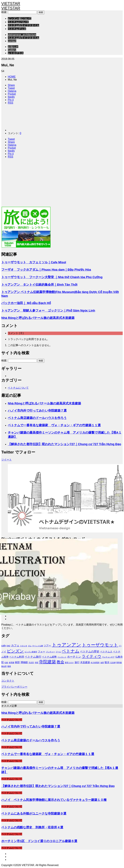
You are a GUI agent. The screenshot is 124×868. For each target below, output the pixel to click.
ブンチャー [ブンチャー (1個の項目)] (50, 652)
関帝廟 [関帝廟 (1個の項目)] (119, 663)
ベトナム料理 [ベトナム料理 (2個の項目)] (17, 657)
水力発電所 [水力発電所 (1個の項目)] (95, 663)
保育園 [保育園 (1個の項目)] (11, 663)
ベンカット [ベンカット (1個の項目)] (62, 657)
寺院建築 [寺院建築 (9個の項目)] (47, 662)
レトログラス (16, 53)
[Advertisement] (62, 184)
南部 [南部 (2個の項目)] (17, 662)
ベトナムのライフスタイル (23, 25)
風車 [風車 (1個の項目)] (9, 666)
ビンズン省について (20, 18)
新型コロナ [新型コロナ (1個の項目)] (69, 663)
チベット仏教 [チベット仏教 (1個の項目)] (38, 646)
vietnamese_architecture (22, 35)
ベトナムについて (18, 22)
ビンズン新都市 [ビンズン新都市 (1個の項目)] (31, 652)
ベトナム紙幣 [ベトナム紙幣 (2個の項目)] (49, 657)
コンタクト (8, 681)
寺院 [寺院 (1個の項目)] (36, 663)
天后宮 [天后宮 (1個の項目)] (31, 663)
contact (12, 41)
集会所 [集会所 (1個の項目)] (4, 666)
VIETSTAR (11, 4)
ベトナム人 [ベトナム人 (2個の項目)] (106, 652)
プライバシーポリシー (14, 687)
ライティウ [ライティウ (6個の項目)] (92, 656)
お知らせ (13, 47)
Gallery (12, 50)
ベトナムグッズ (17, 29)
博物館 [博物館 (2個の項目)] (24, 662)
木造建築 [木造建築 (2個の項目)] (85, 662)
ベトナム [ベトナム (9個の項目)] (71, 651)
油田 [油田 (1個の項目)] (102, 663)
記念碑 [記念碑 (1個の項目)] (113, 663)
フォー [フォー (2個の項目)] (41, 652)
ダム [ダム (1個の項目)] (30, 646)
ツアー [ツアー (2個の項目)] (47, 646)
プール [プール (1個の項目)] (58, 652)
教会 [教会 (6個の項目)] (60, 662)
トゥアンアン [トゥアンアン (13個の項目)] (66, 645)
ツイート (7, 460)
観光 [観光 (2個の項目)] (107, 662)
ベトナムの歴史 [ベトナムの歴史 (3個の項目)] (90, 651)
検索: (4, 12)
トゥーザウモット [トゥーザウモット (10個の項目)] (100, 645)
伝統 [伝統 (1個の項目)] (6, 663)
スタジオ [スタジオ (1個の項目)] (24, 646)
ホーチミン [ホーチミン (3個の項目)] (74, 657)
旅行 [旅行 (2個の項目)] (77, 662)
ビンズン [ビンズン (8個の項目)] (15, 651)
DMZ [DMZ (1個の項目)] (8, 646)
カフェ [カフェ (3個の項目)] (15, 645)
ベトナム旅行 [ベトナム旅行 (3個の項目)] (33, 657)
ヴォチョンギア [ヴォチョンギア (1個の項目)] (108, 657)
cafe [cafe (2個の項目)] (4, 646)
